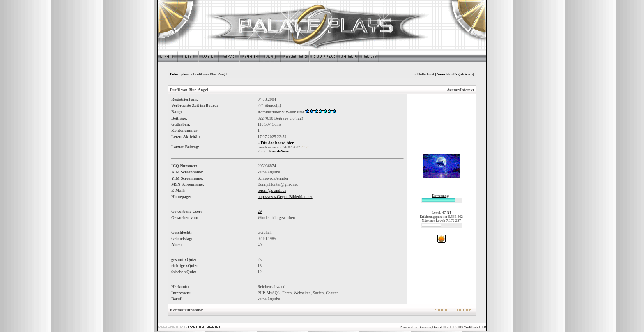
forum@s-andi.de (272, 190)
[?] (449, 212)
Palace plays (180, 74)
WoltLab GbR (475, 327)
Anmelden (444, 74)
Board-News (279, 151)
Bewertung (440, 196)
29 (260, 211)
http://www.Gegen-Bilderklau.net (285, 197)
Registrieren (463, 74)
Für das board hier (277, 143)
